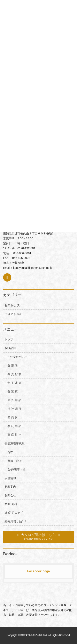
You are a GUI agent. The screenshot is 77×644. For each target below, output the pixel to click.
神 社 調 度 (14, 409)
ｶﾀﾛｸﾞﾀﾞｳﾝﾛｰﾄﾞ (14, 513)
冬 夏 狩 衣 (14, 374)
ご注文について (17, 357)
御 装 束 (13, 391)
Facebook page (38, 571)
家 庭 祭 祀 (14, 435)
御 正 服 (13, 366)
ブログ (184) (13, 314)
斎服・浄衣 (15, 461)
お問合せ (10, 495)
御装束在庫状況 (15, 443)
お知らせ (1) (12, 305)
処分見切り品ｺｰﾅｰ (16, 521)
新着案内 (10, 487)
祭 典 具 (13, 417)
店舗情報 (10, 478)
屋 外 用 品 (14, 400)
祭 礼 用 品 (14, 426)
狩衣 (10, 452)
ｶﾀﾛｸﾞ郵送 (11, 504)
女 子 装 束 (14, 383)
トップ (9, 339)
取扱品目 (10, 348)
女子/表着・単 (16, 469)
